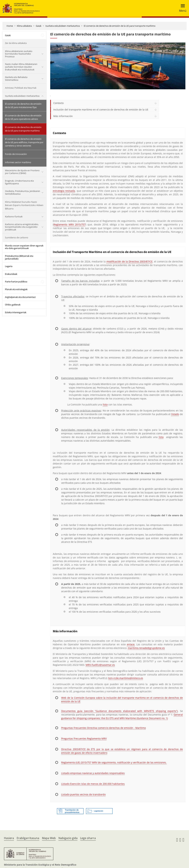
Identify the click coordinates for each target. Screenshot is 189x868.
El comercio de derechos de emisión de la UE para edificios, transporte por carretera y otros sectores (24, 142)
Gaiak (39, 26)
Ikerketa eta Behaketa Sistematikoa (16, 78)
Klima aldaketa (24, 26)
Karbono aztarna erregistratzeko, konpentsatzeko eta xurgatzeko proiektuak (22, 227)
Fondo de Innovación (16, 154)
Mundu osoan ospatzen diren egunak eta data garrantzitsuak (24, 247)
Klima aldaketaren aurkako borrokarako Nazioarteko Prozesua (19, 54)
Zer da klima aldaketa (16, 43)
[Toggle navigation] (182, 8)
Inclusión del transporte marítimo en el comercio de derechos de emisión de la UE (101, 110)
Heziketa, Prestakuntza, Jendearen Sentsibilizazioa (23, 192)
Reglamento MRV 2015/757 (69, 224)
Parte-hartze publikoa (16, 282)
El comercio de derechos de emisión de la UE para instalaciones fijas (23, 105)
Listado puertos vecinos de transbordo (83, 794)
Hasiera (9, 838)
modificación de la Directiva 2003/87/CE (129, 261)
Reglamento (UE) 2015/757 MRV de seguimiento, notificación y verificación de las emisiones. (114, 762)
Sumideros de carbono (17, 237)
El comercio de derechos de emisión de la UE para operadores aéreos (23, 117)
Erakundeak (11, 274)
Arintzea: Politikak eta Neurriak (21, 88)
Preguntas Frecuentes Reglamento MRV (84, 739)
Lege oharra (88, 838)
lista (105, 404)
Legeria (9, 266)
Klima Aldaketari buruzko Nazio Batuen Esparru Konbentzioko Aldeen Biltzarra (24, 205)
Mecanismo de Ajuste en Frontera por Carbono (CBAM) (22, 172)
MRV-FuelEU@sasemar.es (100, 665)
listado (175, 414)
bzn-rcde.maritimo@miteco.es (126, 678)
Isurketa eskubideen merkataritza (63, 26)
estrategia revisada (64, 191)
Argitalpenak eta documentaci (20, 297)
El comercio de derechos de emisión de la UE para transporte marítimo (120, 26)
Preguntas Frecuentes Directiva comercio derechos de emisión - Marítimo (104, 728)
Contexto (58, 103)
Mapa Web (49, 838)
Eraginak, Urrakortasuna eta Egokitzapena (19, 182)
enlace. (131, 644)
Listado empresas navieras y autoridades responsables (93, 773)
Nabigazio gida (68, 838)
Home (10, 26)
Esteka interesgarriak (16, 312)
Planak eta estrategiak (16, 289)
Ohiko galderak (13, 305)
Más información (63, 116)
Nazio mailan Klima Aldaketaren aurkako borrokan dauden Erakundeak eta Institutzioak (21, 67)
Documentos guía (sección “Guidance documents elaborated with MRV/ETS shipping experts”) (119, 711)
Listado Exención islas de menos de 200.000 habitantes (93, 784)
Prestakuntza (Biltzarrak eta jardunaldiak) (19, 257)
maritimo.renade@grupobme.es (146, 648)
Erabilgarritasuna (28, 838)
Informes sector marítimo (18, 162)
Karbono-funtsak (14, 216)
